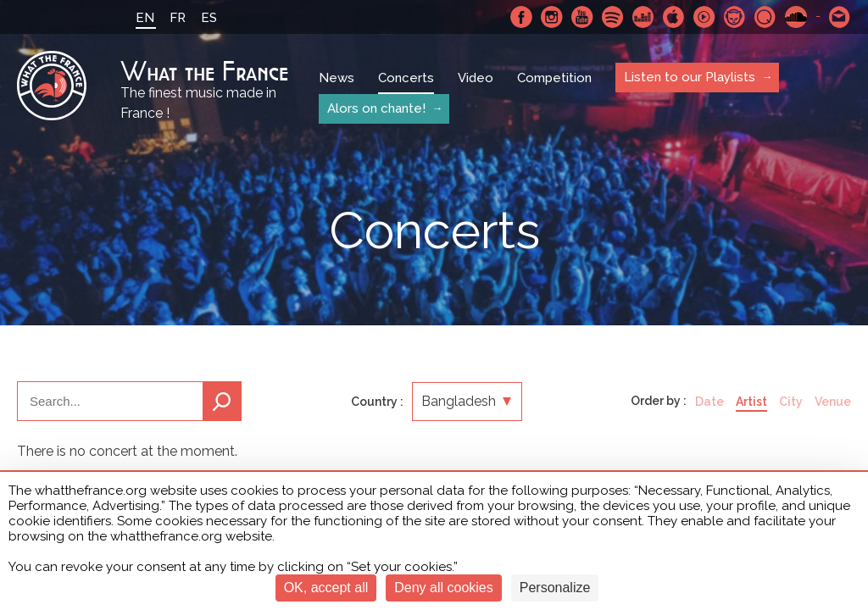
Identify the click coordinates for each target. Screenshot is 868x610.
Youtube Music (704, 17)
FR (178, 18)
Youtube (582, 17)
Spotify (613, 17)
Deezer (643, 17)
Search (222, 401)
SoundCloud (796, 17)
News (337, 78)
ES (209, 18)
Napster (735, 17)
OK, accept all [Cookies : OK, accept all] (326, 588)
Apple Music (674, 17)
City (791, 402)
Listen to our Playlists (690, 77)
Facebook (521, 17)
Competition (554, 78)
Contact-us (840, 17)
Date (709, 402)
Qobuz (765, 17)
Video (476, 78)
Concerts (406, 78)
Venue (833, 402)
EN (145, 18)
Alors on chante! (376, 108)
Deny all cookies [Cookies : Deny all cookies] (444, 588)
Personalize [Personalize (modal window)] (555, 588)
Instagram (552, 17)
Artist (751, 402)
